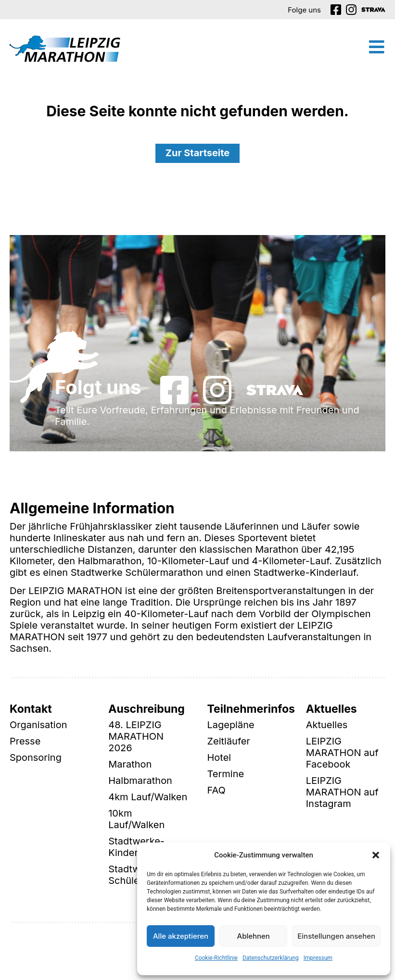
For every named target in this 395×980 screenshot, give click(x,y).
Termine (226, 774)
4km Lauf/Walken (148, 797)
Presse (25, 742)
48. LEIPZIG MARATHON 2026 (136, 737)
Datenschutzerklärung (271, 958)
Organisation (38, 725)
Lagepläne (231, 725)
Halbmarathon (140, 781)
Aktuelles (327, 725)
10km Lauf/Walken (136, 819)
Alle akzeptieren (181, 936)
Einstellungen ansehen (336, 936)
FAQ (217, 791)
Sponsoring (36, 758)
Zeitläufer (229, 742)
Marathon (130, 765)
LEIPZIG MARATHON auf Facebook (342, 753)
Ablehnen (254, 936)
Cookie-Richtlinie (216, 958)
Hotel (219, 758)
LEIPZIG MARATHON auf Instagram (342, 793)
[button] (376, 855)
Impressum (318, 958)
